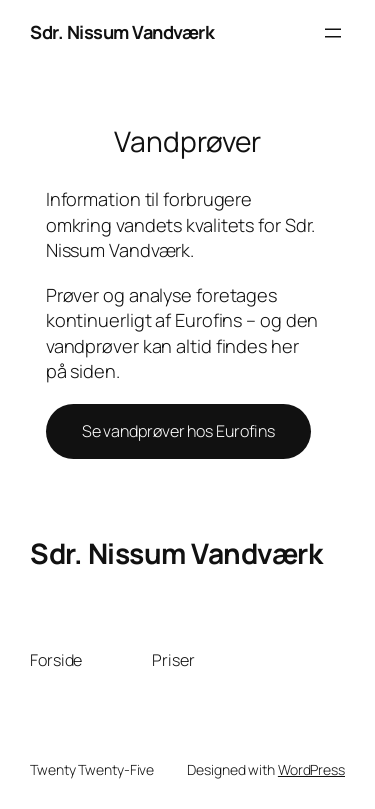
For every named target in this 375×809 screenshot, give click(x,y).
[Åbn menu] (333, 33)
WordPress (311, 769)
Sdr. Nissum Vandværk (122, 32)
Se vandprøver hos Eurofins (178, 431)
